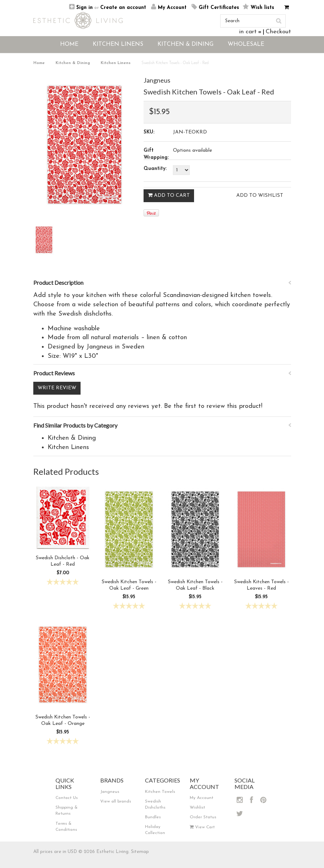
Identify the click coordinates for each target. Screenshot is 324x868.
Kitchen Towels (160, 792)
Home (39, 63)
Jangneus (157, 80)
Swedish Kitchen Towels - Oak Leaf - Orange (63, 720)
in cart (248, 32)
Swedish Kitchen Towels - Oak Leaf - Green (129, 585)
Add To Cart (169, 195)
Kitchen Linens (116, 63)
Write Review (57, 388)
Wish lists (262, 8)
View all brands (116, 801)
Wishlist (197, 808)
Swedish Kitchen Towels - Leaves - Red (262, 585)
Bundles (153, 817)
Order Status (203, 817)
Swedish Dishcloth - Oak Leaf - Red (63, 561)
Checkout (278, 32)
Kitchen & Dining (73, 63)
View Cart (202, 827)
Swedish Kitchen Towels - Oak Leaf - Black (195, 585)
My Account (172, 8)
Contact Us (67, 798)
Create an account (123, 8)
